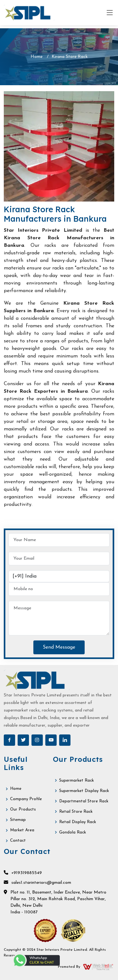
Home (37, 57)
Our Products (23, 809)
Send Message (59, 647)
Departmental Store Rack (84, 801)
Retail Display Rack (78, 822)
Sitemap (18, 820)
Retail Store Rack (76, 812)
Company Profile (26, 799)
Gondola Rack (73, 832)
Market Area (22, 830)
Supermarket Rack (76, 781)
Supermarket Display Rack (84, 791)
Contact (18, 841)
